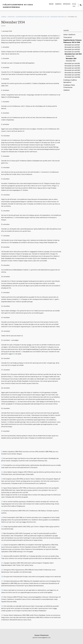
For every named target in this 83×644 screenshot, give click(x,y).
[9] (20, 174)
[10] (57, 186)
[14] (54, 299)
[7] (40, 172)
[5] (6, 131)
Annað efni (11, 17)
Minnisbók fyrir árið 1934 (59, 17)
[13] (19, 299)
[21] (7, 422)
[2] (21, 40)
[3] (60, 72)
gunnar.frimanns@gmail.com (42, 638)
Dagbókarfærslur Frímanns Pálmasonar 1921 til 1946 (33, 17)
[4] (25, 106)
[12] (29, 270)
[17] (21, 352)
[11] (14, 218)
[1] (59, 36)
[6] (28, 149)
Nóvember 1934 (72, 17)
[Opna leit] (81, 5)
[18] (14, 354)
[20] (16, 402)
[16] (47, 347)
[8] (48, 172)
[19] (12, 377)
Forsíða (4, 17)
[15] (31, 327)
